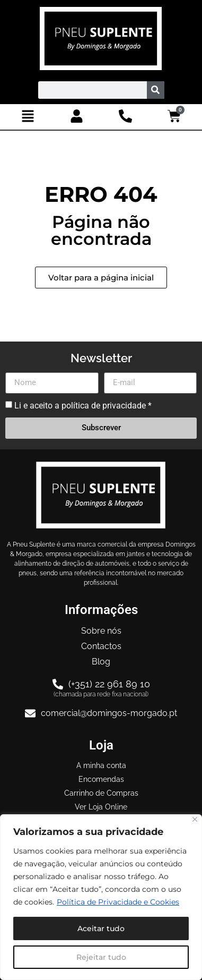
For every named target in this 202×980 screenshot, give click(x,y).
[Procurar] (156, 90)
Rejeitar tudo (101, 957)
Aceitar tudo (101, 928)
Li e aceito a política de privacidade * (83, 405)
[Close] (195, 819)
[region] (101, 897)
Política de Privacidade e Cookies (118, 902)
